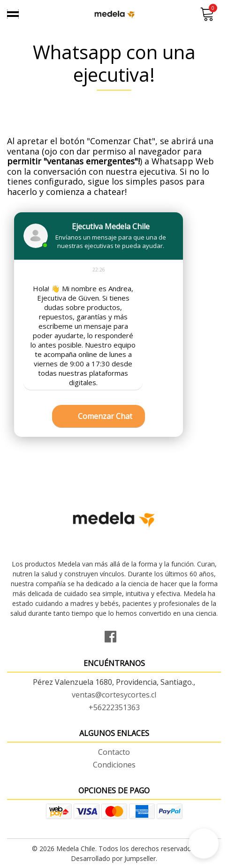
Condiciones (114, 765)
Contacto (114, 752)
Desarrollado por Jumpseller (113, 858)
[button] (204, 844)
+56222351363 (114, 707)
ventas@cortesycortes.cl (114, 695)
